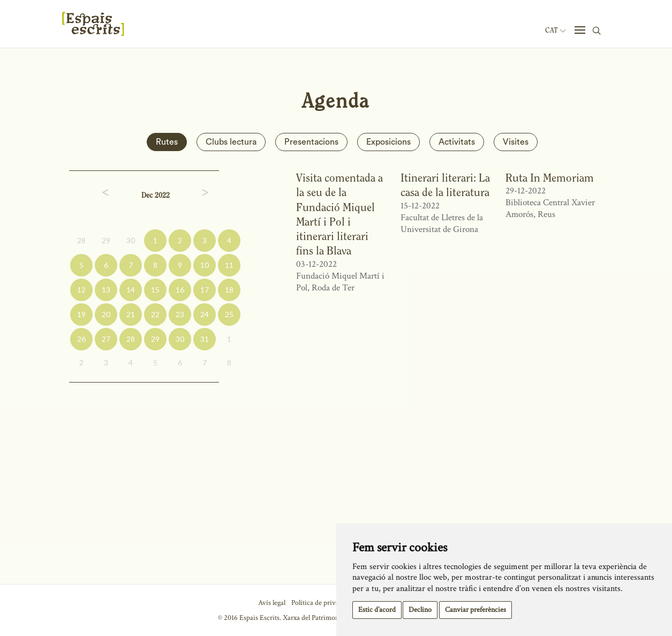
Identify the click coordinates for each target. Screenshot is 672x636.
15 (155, 290)
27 (106, 339)
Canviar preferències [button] (475, 610)
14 (131, 290)
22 (155, 314)
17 (205, 290)
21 (131, 314)
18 (229, 290)
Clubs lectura (231, 142)
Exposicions (388, 142)
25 (229, 314)
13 (106, 290)
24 (205, 314)
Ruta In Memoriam (550, 178)
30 (131, 240)
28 (81, 240)
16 (180, 290)
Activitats (457, 142)
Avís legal (272, 603)
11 (229, 265)
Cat (555, 31)
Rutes (167, 142)
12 (81, 290)
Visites (516, 142)
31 (205, 339)
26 (81, 339)
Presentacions (311, 142)
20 (106, 314)
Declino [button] (420, 610)
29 (106, 240)
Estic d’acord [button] (377, 610)
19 (81, 314)
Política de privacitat (322, 603)
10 (205, 265)
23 (180, 314)
